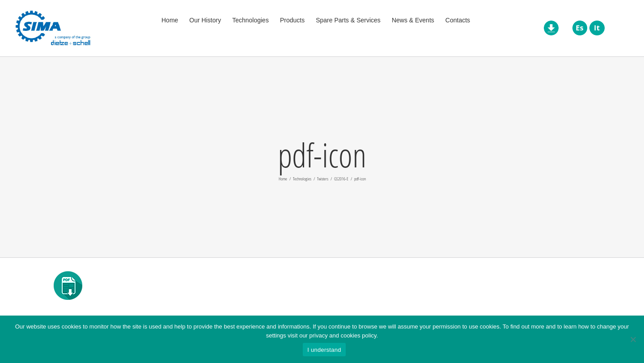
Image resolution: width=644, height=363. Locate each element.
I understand (324, 350)
